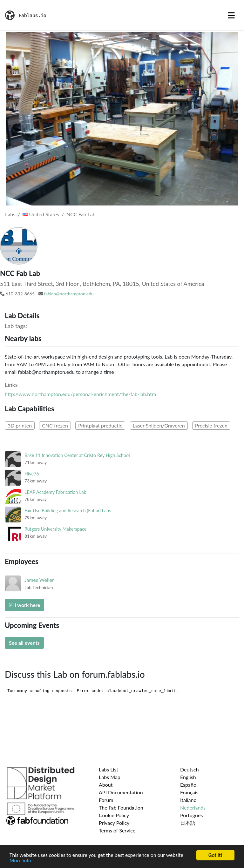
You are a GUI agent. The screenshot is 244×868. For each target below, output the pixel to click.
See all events (24, 643)
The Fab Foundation (121, 807)
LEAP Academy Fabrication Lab (55, 492)
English (188, 777)
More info (20, 861)
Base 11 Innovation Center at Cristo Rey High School (77, 455)
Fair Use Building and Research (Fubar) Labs (68, 511)
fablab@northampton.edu (69, 294)
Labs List (108, 769)
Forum (106, 800)
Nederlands (193, 807)
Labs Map (110, 777)
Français (189, 792)
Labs (10, 214)
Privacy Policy (114, 823)
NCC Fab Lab (81, 214)
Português (191, 815)
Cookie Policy (114, 815)
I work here (24, 605)
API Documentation (121, 792)
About (106, 785)
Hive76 (32, 474)
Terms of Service (117, 830)
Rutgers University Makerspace (55, 529)
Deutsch (190, 769)
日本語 (188, 823)
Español (189, 785)
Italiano (188, 800)
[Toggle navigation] (231, 15)
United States (41, 214)
